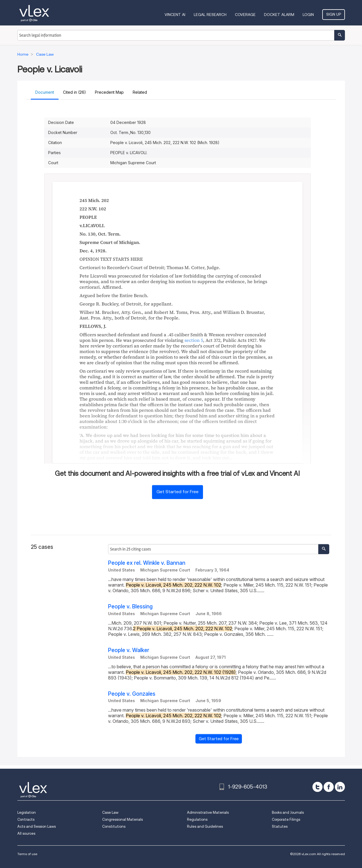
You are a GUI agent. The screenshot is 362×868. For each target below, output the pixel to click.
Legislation (27, 812)
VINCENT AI (175, 15)
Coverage (245, 15)
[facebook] (329, 787)
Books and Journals (288, 812)
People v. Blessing (130, 607)
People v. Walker (129, 650)
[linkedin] (340, 787)
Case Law (110, 812)
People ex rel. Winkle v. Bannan (147, 563)
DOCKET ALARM (279, 15)
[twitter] (317, 787)
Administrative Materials (208, 812)
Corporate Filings (286, 819)
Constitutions (114, 826)
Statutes (280, 826)
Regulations (197, 819)
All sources (26, 833)
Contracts (26, 819)
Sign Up (334, 14)
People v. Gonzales (132, 694)
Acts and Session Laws (37, 826)
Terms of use (27, 854)
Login (308, 15)
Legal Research (210, 15)
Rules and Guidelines (205, 826)
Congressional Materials (122, 819)
